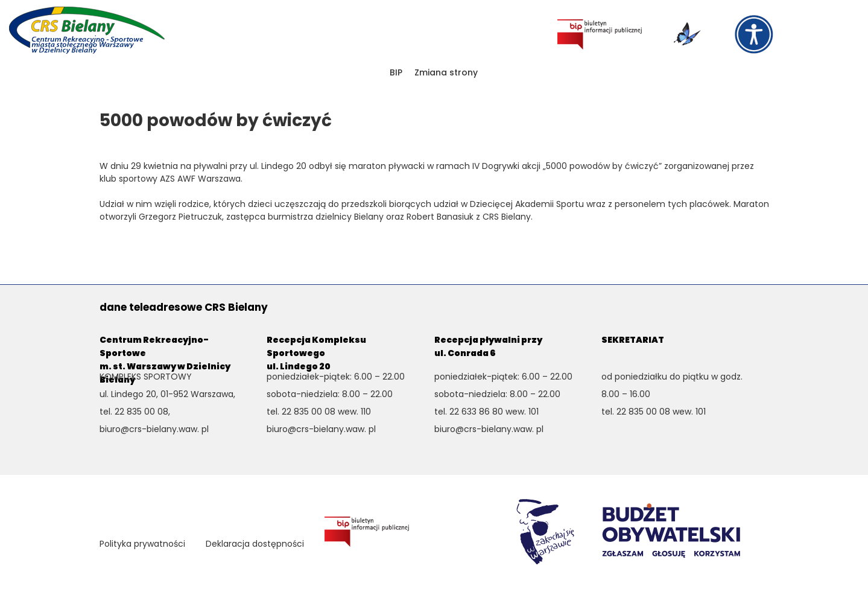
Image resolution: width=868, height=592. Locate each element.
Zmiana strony (446, 72)
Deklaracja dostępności (255, 544)
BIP (396, 72)
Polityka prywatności (142, 544)
